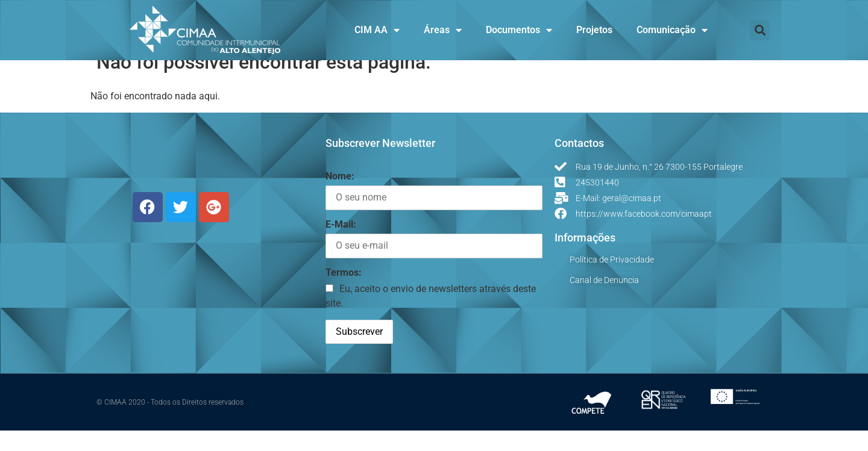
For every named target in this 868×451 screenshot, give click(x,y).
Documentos (519, 30)
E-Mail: (341, 245)
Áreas (443, 30)
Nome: (340, 197)
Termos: (344, 293)
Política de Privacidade (612, 280)
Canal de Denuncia (604, 300)
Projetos (594, 30)
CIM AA (377, 30)
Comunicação (672, 30)
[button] (760, 30)
